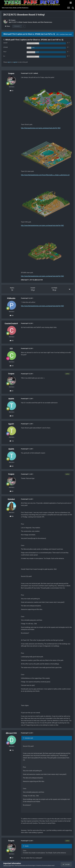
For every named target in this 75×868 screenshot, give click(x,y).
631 (12, 91)
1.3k (12, 441)
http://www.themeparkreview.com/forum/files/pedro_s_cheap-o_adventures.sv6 (45, 175)
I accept (66, 864)
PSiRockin (11, 298)
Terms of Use (7, 865)
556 (12, 516)
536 (12, 316)
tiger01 (11, 424)
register (15, 62)
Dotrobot (11, 499)
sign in (9, 62)
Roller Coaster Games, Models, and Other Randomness (36, 22)
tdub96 (11, 399)
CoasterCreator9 (11, 323)
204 (12, 366)
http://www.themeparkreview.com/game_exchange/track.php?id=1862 (42, 225)
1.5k (12, 750)
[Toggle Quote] (24, 738)
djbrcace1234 (11, 733)
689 (12, 416)
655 (12, 341)
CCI (11, 349)
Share (7, 26)
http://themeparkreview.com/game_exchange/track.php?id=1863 (41, 128)
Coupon (13, 20)
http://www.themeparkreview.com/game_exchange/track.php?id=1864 (42, 276)
